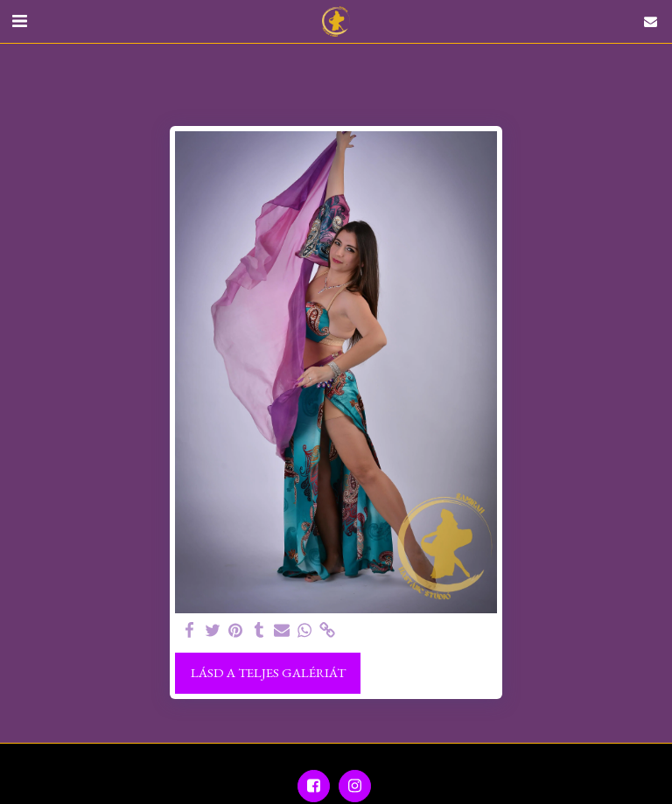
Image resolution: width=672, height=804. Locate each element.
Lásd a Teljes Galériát (268, 672)
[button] (19, 21)
